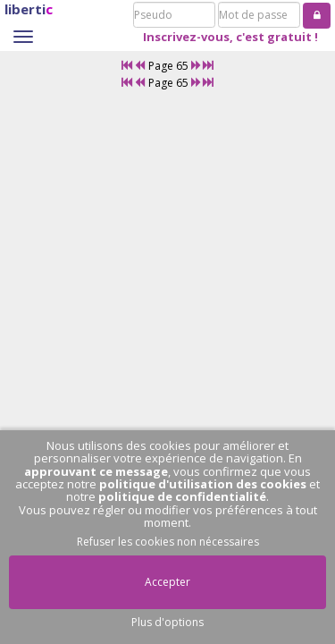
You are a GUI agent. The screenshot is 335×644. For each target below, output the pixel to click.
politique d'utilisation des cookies (203, 484)
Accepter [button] (167, 582)
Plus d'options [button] (167, 622)
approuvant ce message (96, 471)
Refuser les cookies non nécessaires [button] (168, 542)
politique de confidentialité (182, 496)
